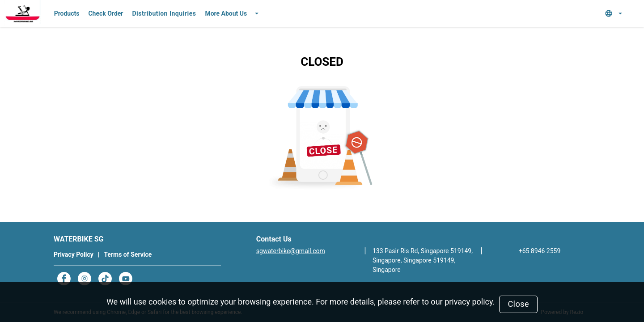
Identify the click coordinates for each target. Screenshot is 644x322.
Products (67, 13)
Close (518, 304)
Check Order (106, 13)
